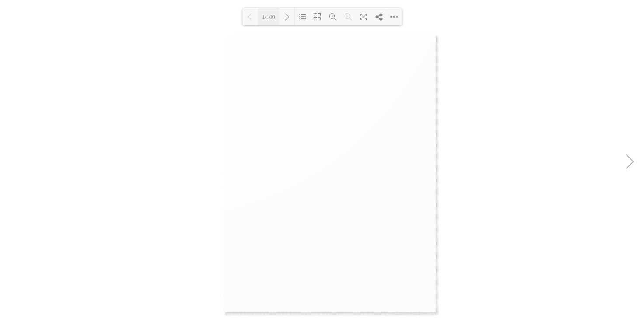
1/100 (268, 17)
